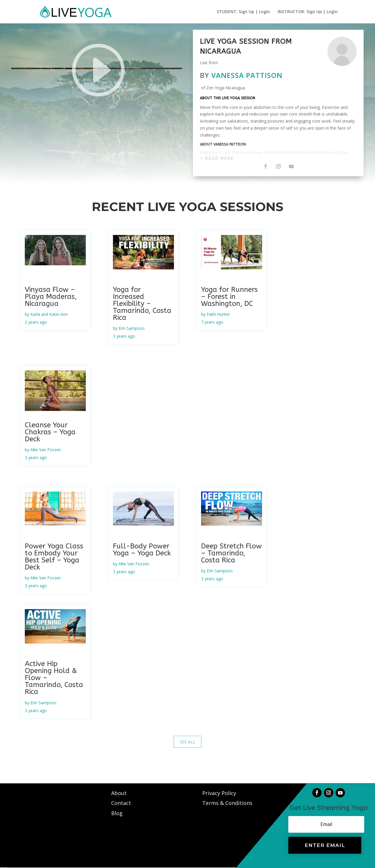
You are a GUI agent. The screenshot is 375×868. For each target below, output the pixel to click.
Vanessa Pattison (247, 75)
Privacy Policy (219, 793)
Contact (122, 803)
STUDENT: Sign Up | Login (243, 12)
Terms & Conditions (227, 803)
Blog (117, 813)
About (120, 793)
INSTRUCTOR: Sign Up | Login (308, 12)
